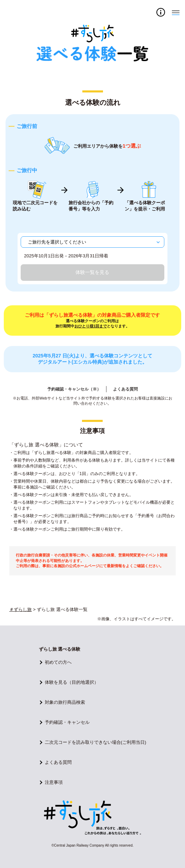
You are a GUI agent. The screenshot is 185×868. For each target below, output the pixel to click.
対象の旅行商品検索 (65, 702)
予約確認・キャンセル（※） (74, 389)
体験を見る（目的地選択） (72, 682)
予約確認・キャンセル (67, 722)
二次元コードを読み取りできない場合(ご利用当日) (96, 742)
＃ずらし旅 (20, 609)
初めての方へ (58, 662)
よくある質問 (125, 389)
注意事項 (54, 782)
